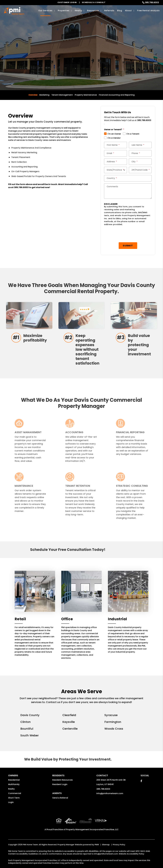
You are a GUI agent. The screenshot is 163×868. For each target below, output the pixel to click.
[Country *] (128, 178)
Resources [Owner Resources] (93, 11)
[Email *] (116, 153)
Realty (11, 789)
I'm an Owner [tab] (114, 134)
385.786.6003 (152, 2)
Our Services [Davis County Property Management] (45, 11)
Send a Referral (60, 798)
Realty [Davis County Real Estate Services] (78, 11)
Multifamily (14, 784)
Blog (120, 11)
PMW (97, 839)
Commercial (15, 793)
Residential (14, 780)
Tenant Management (62, 95)
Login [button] (11, 802)
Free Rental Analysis (148, 11)
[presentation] (123, 234)
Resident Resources (63, 780)
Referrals (109, 11)
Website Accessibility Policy (131, 848)
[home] (14, 11)
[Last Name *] (140, 145)
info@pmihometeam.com (110, 793)
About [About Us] (128, 11)
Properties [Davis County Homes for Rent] (64, 11)
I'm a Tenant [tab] (133, 134)
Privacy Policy (119, 839)
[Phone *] (140, 153)
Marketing (44, 95)
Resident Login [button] (60, 784)
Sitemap (106, 839)
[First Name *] (116, 145)
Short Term (14, 798)
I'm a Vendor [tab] (114, 138)
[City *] (140, 162)
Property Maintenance (86, 95)
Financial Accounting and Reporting (117, 95)
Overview (33, 95)
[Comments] (128, 191)
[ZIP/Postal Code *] (140, 170)
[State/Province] (116, 170)
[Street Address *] (116, 162)
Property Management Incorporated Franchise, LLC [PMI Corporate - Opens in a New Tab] (92, 824)
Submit (128, 246)
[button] (141, 781)
